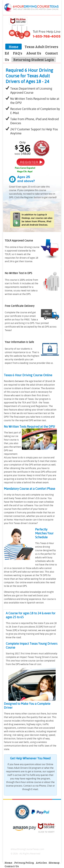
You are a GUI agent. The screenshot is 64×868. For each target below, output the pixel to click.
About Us (34, 53)
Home (13, 47)
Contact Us (12, 866)
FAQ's (18, 53)
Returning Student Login (34, 59)
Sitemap (54, 862)
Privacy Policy (24, 862)
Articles (42, 862)
